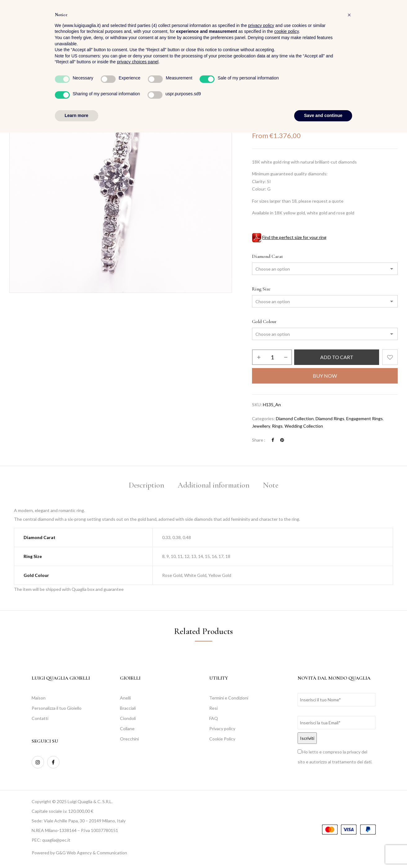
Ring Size (261, 289)
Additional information (214, 485)
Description (146, 485)
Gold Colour (264, 322)
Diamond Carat (268, 256)
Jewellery (278, 89)
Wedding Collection (304, 426)
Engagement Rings (365, 418)
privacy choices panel (138, 798)
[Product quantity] (272, 357)
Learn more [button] (77, 851)
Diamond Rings (330, 418)
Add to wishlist (390, 357)
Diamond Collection (295, 418)
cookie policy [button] (287, 767)
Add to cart (337, 357)
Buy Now (325, 376)
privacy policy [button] (261, 761)
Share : (259, 440)
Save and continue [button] (323, 851)
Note (271, 485)
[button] (393, 22)
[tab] (146, 486)
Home (257, 89)
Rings (298, 89)
